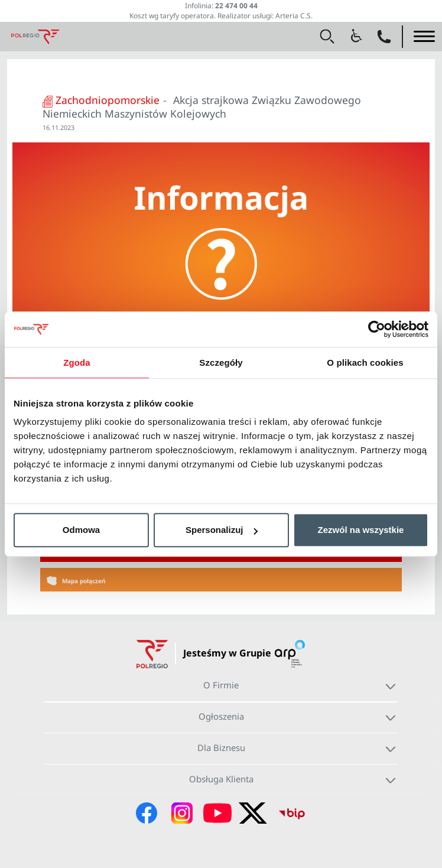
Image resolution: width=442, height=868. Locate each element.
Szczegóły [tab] (221, 363)
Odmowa (81, 530)
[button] (327, 37)
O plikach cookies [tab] (365, 363)
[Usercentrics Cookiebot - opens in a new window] (377, 329)
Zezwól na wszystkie (361, 530)
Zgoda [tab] (77, 363)
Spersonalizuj (222, 530)
